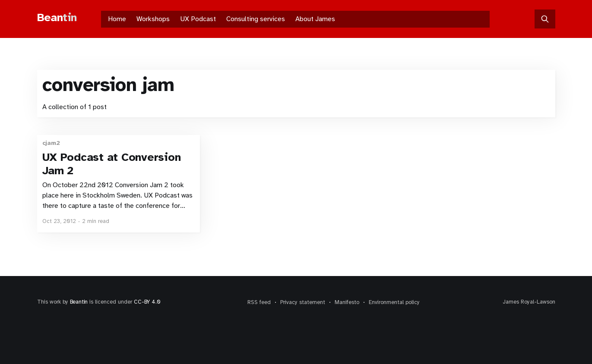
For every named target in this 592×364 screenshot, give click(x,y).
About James (315, 19)
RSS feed (259, 302)
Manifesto (347, 302)
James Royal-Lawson (529, 302)
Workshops (153, 19)
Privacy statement (303, 302)
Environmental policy (394, 302)
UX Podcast (198, 19)
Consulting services (256, 19)
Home (117, 19)
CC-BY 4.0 (147, 302)
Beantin (79, 302)
